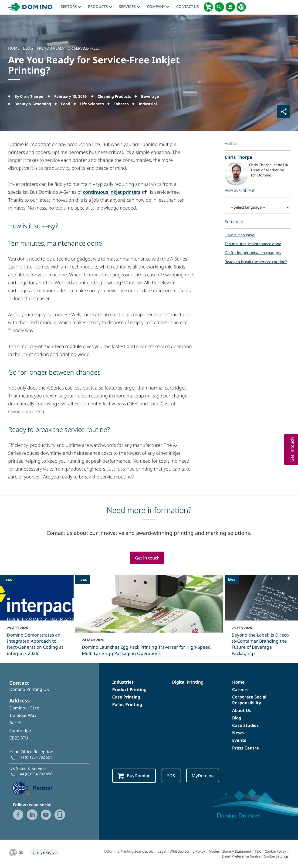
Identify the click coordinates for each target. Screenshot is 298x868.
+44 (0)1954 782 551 (35, 757)
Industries (123, 682)
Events (239, 740)
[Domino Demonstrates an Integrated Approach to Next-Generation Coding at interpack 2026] (37, 618)
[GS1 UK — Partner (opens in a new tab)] (33, 788)
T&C (258, 851)
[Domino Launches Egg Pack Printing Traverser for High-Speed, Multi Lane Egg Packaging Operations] (149, 618)
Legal (162, 851)
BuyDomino (134, 776)
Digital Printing (188, 682)
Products (100, 7)
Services (130, 7)
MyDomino (203, 775)
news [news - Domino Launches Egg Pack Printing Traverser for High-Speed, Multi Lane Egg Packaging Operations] (83, 579)
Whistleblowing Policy (187, 851)
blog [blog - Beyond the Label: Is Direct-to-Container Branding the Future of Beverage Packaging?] (232, 579)
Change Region (44, 852)
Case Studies (245, 725)
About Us (242, 710)
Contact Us (188, 7)
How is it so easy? (240, 235)
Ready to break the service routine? (256, 262)
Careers (240, 689)
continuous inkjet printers (112, 192)
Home (238, 682)
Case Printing (126, 697)
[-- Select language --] (257, 207)
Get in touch (147, 558)
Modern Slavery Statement (230, 851)
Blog (237, 718)
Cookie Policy (275, 851)
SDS (171, 775)
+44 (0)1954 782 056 (35, 774)
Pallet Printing (127, 704)
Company (158, 7)
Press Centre (246, 748)
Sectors (71, 7)
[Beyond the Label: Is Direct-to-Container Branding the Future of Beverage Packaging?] (261, 618)
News (238, 733)
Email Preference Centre (241, 856)
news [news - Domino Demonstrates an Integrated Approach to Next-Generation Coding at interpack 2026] (8, 579)
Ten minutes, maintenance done (253, 244)
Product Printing (129, 689)
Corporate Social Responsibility (249, 700)
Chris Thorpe (238, 157)
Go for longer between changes (253, 253)
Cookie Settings (276, 856)
